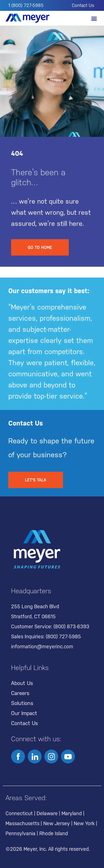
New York (84, 823)
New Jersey (57, 823)
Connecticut (19, 813)
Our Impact (24, 713)
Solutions (22, 703)
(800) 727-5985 (63, 636)
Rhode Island (54, 833)
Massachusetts (22, 823)
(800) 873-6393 (71, 626)
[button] (94, 18)
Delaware (47, 813)
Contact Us (83, 5)
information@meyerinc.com (42, 646)
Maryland (72, 813)
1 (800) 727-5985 (26, 5)
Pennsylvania (21, 833)
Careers (20, 693)
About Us (22, 683)
